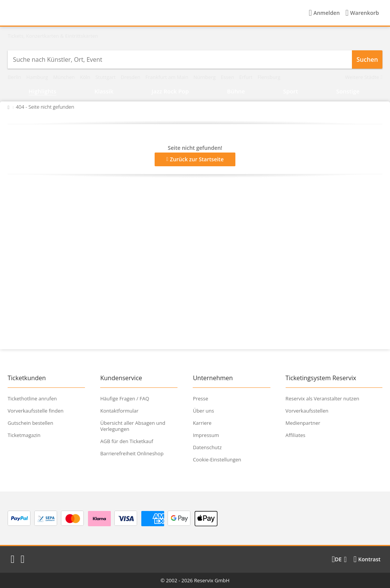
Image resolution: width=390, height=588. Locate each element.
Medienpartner (303, 423)
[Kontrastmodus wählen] (367, 559)
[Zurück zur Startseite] (9, 107)
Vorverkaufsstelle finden (36, 411)
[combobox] (180, 59)
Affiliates (296, 435)
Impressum (206, 435)
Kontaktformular (119, 411)
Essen (228, 77)
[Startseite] (57, 13)
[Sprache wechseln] (339, 559)
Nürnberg (205, 77)
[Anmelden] (324, 13)
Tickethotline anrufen (32, 398)
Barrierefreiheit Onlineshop (132, 453)
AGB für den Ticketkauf (127, 441)
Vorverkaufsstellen (307, 411)
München (65, 77)
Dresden (131, 77)
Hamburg (38, 77)
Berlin (15, 77)
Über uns (203, 411)
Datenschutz (207, 447)
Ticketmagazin (24, 435)
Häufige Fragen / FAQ (125, 398)
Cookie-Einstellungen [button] (217, 459)
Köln (86, 77)
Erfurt (246, 77)
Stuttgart (106, 77)
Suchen (367, 59)
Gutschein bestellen (30, 423)
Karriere (202, 423)
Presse (200, 398)
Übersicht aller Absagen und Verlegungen (133, 426)
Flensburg (269, 77)
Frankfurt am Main (168, 77)
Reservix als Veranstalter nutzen (323, 398)
